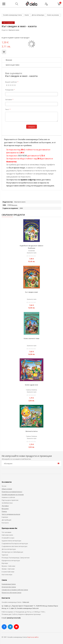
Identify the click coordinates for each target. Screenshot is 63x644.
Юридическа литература (11, 560)
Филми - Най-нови (8, 569)
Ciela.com (26, 602)
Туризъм (5, 555)
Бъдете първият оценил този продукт (16, 38)
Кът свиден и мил (31, 292)
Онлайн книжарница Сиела (12, 15)
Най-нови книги (7, 535)
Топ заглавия (6, 532)
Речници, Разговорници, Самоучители (16, 558)
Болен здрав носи (31, 385)
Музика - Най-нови (8, 566)
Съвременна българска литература (15, 543)
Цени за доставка (13, 65)
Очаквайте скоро (8, 538)
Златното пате (14, 30)
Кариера (5, 517)
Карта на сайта (33, 637)
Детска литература (38, 15)
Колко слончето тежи (31, 338)
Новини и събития (8, 497)
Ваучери (5, 563)
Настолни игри (7, 575)
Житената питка (31, 431)
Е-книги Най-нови (8, 572)
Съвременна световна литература (14, 546)
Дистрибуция (6, 520)
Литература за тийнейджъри (12, 552)
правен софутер (28, 180)
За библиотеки (7, 503)
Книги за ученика (53, 15)
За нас (4, 486)
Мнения (9, 60)
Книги (27, 15)
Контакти (5, 523)
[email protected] (14, 618)
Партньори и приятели (10, 500)
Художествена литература (11, 541)
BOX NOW (23, 156)
